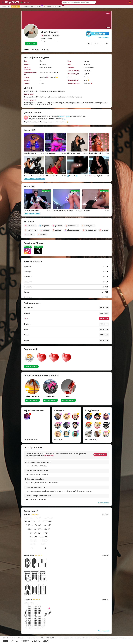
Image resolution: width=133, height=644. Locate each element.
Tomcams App (58, 6)
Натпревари (47, 6)
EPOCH (43, 638)
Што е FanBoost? (104, 37)
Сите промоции (37, 6)
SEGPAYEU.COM (50, 638)
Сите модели (6, 6)
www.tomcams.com (25, 638)
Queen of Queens (64, 116)
